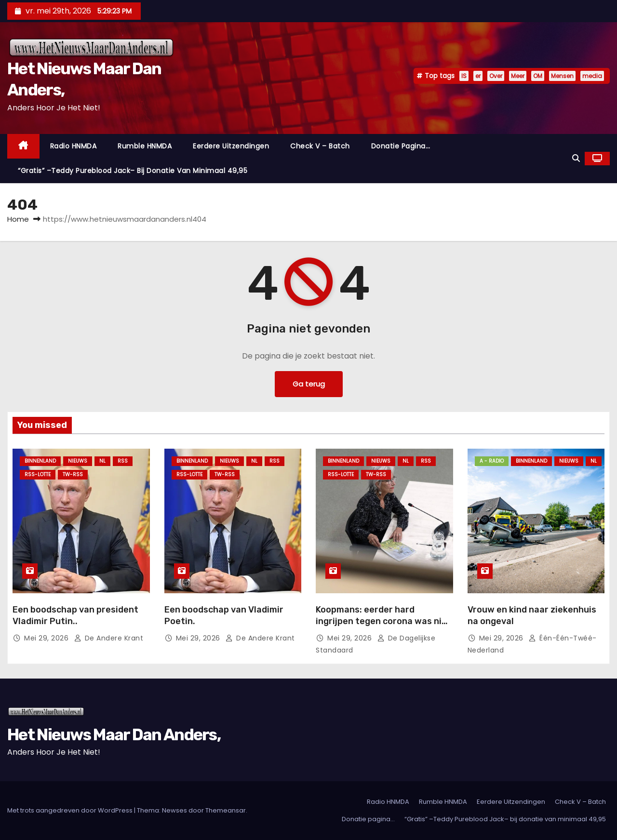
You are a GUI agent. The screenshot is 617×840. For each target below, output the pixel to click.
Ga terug (308, 384)
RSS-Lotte (38, 474)
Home (18, 219)
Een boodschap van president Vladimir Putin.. (75, 615)
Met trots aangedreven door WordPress (71, 810)
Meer (518, 76)
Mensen (562, 76)
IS (464, 76)
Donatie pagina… (401, 146)
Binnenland (40, 461)
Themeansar (226, 810)
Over (496, 76)
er (478, 76)
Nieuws (78, 461)
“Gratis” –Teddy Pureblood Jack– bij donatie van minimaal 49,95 (133, 171)
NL (102, 461)
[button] (576, 158)
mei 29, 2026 (47, 638)
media (592, 76)
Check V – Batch (320, 146)
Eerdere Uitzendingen (231, 146)
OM (538, 76)
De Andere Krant (108, 638)
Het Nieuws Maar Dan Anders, (114, 735)
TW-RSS (73, 474)
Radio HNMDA (74, 146)
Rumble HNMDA (145, 146)
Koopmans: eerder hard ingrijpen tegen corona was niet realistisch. (383, 621)
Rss (123, 461)
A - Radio (492, 461)
